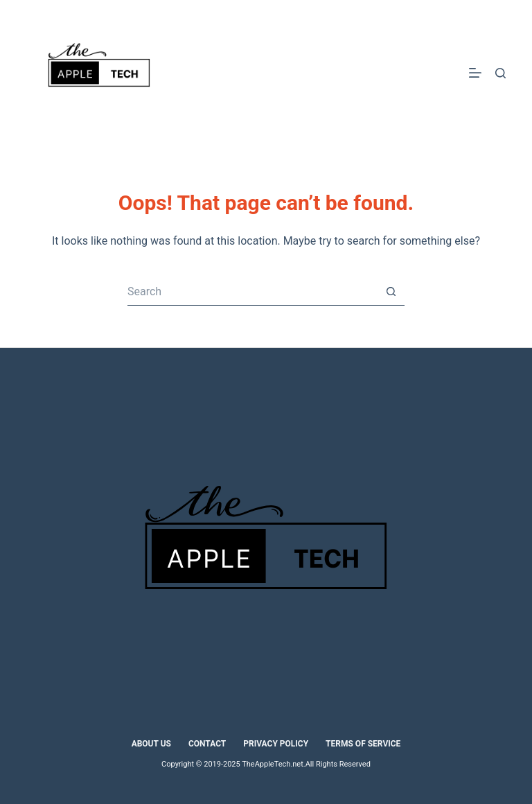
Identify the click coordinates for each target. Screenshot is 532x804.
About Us (151, 744)
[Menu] (475, 73)
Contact (207, 744)
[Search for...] (252, 292)
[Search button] (391, 292)
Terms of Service (363, 744)
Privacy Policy (276, 744)
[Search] (500, 73)
